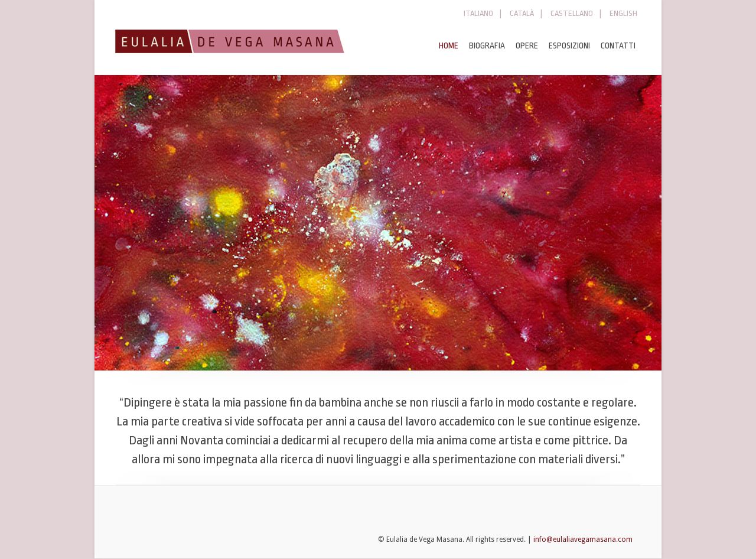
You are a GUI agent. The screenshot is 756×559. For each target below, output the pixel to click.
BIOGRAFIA (487, 45)
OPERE (527, 45)
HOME (449, 45)
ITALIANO (478, 13)
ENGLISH (623, 13)
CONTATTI (618, 45)
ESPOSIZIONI (569, 45)
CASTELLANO (572, 13)
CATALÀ (522, 13)
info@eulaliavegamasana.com (583, 539)
